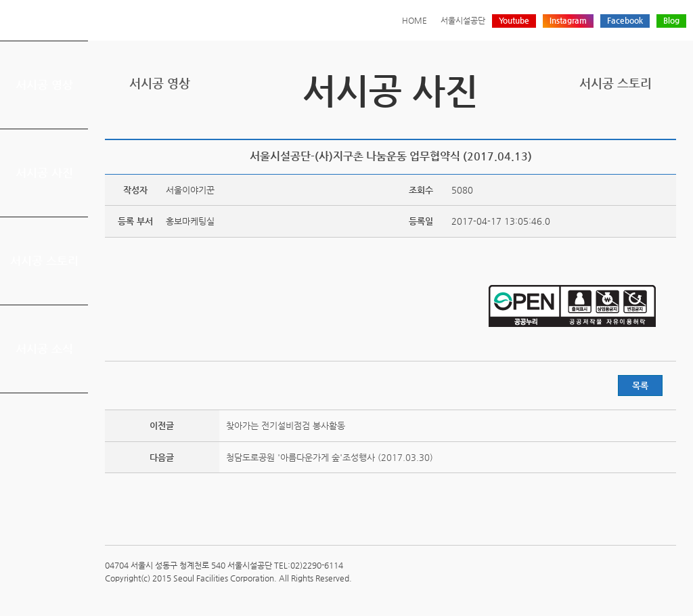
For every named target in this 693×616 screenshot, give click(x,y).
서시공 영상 (44, 85)
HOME (415, 20)
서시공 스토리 (44, 261)
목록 (640, 386)
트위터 (605, 124)
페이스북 (626, 124)
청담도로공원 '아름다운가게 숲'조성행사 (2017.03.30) (330, 457)
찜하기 (668, 124)
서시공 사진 (44, 173)
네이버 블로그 (647, 124)
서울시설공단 (463, 20)
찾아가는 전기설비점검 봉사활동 (286, 425)
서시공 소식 (44, 349)
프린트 (584, 124)
